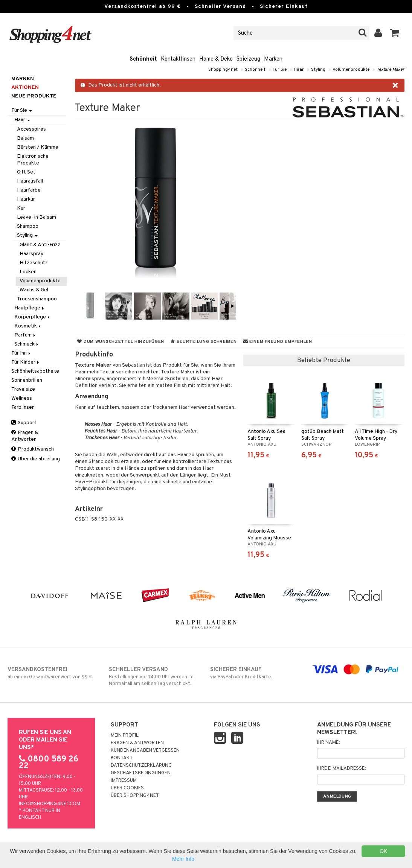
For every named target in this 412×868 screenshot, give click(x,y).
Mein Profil (125, 736)
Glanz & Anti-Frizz (40, 245)
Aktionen (25, 88)
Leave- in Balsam (37, 217)
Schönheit (143, 59)
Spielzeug (248, 59)
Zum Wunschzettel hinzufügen (121, 342)
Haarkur (26, 199)
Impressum (124, 781)
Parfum (25, 335)
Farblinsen (23, 407)
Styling (318, 70)
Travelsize (23, 389)
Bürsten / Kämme (38, 147)
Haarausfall (30, 181)
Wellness (22, 398)
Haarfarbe (29, 190)
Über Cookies (127, 788)
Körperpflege (33, 317)
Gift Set (26, 172)
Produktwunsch (33, 449)
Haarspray (31, 254)
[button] (395, 33)
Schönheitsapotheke (35, 371)
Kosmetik (28, 326)
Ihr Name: (328, 743)
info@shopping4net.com (50, 804)
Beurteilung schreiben (204, 342)
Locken (28, 272)
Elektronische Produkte (33, 160)
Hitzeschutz (34, 263)
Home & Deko (216, 59)
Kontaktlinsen (178, 59)
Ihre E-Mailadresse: (341, 769)
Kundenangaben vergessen (145, 751)
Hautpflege (30, 308)
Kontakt (122, 758)
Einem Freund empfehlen (278, 342)
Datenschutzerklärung (141, 766)
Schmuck (27, 344)
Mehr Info (183, 859)
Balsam (25, 138)
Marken (273, 59)
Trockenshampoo (37, 299)
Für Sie (280, 70)
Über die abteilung (36, 459)
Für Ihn (21, 353)
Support (24, 423)
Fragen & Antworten (25, 436)
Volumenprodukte (351, 70)
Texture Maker (391, 70)
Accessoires (31, 129)
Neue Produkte (34, 96)
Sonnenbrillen (27, 380)
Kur (21, 208)
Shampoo (28, 226)
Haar (299, 70)
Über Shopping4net (135, 796)
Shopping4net (223, 70)
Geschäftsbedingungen (141, 773)
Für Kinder (26, 362)
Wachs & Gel (34, 290)
